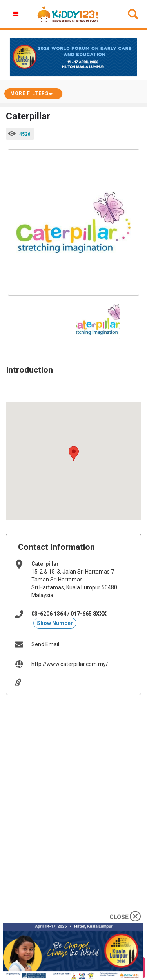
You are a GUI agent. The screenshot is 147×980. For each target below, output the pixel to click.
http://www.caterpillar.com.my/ (70, 664)
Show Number (55, 623)
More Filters (29, 93)
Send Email (45, 644)
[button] (74, 453)
